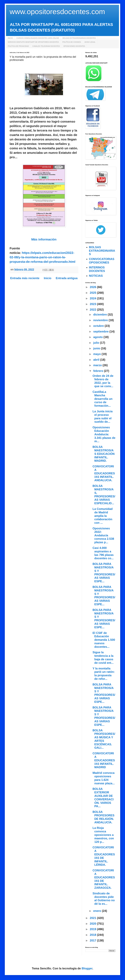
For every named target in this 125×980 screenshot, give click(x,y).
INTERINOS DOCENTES (97, 269)
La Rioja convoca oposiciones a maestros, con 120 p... (103, 835)
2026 (93, 287)
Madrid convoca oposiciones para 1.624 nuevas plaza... (104, 778)
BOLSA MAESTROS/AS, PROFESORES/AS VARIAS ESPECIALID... (104, 495)
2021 (93, 918)
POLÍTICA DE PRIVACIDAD (18, 46)
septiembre (101, 331)
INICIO (10, 38)
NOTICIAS (96, 276)
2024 (93, 298)
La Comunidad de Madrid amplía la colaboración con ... (103, 516)
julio (97, 343)
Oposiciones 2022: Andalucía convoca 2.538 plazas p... (103, 535)
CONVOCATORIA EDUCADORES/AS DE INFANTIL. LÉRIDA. (104, 856)
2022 (93, 310)
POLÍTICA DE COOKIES (72, 42)
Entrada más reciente (25, 278)
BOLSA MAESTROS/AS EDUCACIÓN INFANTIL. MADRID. (104, 454)
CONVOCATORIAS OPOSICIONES (102, 261)
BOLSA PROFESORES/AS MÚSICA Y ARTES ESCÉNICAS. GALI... (104, 739)
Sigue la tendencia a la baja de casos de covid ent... (103, 657)
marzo (98, 365)
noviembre (101, 320)
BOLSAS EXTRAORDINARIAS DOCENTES (79, 38)
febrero (99, 371)
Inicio (48, 278)
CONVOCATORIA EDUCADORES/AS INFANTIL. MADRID (104, 760)
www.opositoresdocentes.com (57, 12)
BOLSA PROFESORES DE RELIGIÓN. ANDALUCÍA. (103, 817)
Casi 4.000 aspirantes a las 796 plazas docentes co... (103, 553)
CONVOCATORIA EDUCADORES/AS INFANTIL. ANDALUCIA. (104, 473)
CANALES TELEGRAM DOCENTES (46, 46)
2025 (93, 293)
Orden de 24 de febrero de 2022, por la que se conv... (103, 381)
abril (97, 360)
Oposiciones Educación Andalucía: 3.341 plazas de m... (104, 434)
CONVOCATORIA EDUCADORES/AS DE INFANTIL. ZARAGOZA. (104, 879)
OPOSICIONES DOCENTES (74, 46)
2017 (93, 940)
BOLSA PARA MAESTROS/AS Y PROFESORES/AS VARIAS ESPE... (104, 573)
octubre (99, 326)
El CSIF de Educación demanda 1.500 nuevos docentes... (104, 640)
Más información (44, 239)
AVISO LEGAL (90, 42)
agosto (98, 337)
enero (98, 911)
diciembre (100, 314)
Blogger (87, 968)
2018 (93, 935)
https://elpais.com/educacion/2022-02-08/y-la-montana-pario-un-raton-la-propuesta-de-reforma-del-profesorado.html (42, 257)
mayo (97, 354)
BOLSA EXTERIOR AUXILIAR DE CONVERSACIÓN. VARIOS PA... (103, 797)
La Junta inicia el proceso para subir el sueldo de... (103, 416)
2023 (93, 304)
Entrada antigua (67, 278)
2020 (93, 924)
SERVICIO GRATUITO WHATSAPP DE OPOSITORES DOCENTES (33, 42)
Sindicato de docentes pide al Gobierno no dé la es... (104, 899)
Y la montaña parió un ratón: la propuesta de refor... (104, 674)
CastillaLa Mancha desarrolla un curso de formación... (103, 399)
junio (97, 348)
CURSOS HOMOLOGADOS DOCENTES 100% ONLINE (38, 38)
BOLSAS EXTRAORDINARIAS (102, 251)
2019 (93, 929)
